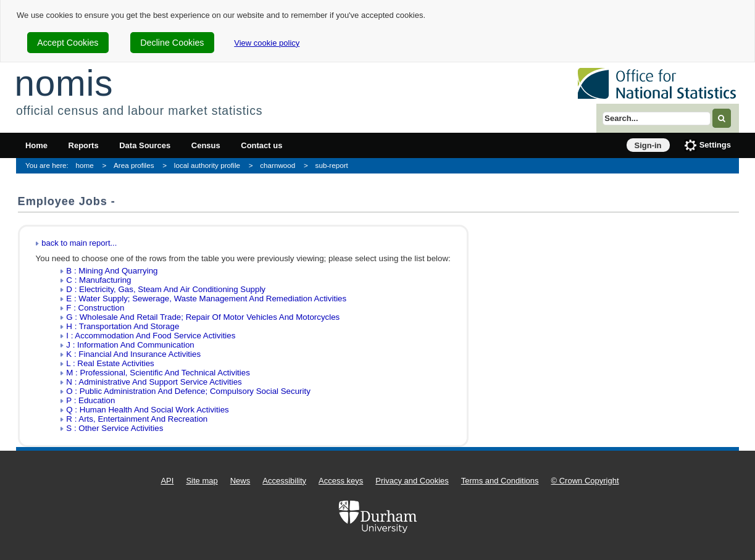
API (167, 481)
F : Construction (95, 308)
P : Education (90, 400)
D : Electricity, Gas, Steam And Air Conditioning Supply (166, 289)
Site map (202, 481)
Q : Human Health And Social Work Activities (147, 410)
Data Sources (145, 145)
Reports (84, 145)
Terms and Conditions (500, 481)
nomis (64, 83)
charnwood (277, 165)
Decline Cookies (172, 43)
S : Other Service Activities (115, 428)
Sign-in (648, 145)
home (85, 165)
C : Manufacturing (98, 280)
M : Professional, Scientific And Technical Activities (158, 373)
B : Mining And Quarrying (112, 271)
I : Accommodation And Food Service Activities (151, 336)
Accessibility (284, 481)
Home (36, 145)
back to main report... (79, 243)
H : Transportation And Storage (123, 326)
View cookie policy (267, 43)
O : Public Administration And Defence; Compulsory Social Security (188, 391)
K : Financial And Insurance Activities (133, 354)
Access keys (341, 481)
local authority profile (207, 165)
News (240, 481)
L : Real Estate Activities (110, 363)
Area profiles (134, 165)
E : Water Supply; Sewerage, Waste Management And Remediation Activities (206, 299)
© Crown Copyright (585, 481)
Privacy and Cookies (412, 481)
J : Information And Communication (130, 345)
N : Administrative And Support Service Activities (154, 382)
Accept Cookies (68, 43)
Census (206, 145)
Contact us (261, 145)
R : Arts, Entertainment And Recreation (137, 419)
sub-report (332, 165)
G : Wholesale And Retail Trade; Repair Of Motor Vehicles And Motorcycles (203, 317)
